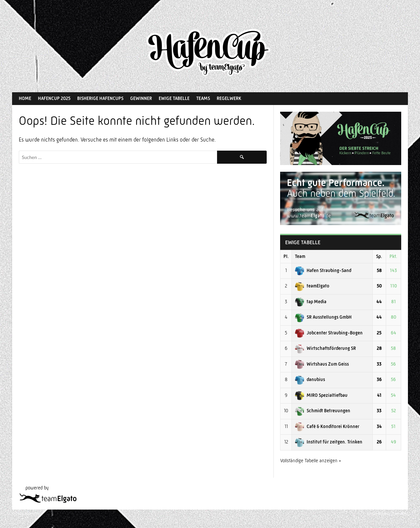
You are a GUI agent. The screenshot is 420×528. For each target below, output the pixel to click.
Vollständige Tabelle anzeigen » (311, 461)
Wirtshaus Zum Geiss (322, 364)
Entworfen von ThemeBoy (388, 514)
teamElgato (312, 286)
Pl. (286, 256)
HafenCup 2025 (54, 98)
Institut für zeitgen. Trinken (329, 442)
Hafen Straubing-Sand (323, 270)
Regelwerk (229, 98)
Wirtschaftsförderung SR (325, 348)
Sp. (379, 256)
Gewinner (141, 98)
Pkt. (393, 256)
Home (25, 98)
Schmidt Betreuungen (323, 411)
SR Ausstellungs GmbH (323, 317)
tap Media (311, 302)
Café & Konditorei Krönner (327, 426)
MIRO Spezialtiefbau (321, 395)
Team (300, 256)
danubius (310, 379)
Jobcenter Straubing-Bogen (329, 333)
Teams (203, 98)
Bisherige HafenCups (100, 98)
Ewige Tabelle (174, 98)
